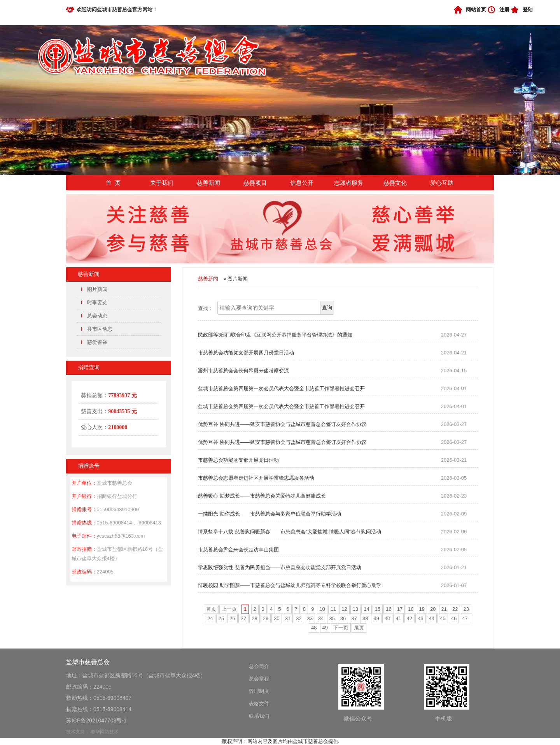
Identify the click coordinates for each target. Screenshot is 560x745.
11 (333, 609)
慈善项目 (255, 183)
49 (325, 628)
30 (276, 618)
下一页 (341, 628)
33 (310, 618)
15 (378, 609)
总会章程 (259, 679)
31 (288, 618)
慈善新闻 (208, 183)
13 (355, 609)
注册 (504, 10)
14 (366, 609)
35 (332, 618)
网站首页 (476, 10)
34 (321, 618)
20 (433, 609)
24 (210, 618)
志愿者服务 (349, 183)
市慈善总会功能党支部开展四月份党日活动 (246, 353)
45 (443, 618)
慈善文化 (395, 183)
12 (344, 609)
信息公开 (302, 183)
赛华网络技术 (105, 732)
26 (232, 618)
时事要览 (97, 302)
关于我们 (162, 183)
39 (376, 618)
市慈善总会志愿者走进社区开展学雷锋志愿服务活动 (256, 478)
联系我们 (259, 716)
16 (388, 609)
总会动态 (97, 316)
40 (387, 618)
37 (354, 618)
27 (243, 618)
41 (398, 618)
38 (365, 618)
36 (343, 618)
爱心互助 (442, 183)
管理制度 (259, 691)
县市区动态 (100, 329)
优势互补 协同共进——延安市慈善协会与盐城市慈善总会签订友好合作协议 (282, 424)
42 (409, 618)
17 (400, 609)
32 (299, 618)
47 (465, 618)
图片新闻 (97, 289)
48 (314, 628)
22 (455, 609)
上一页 (229, 609)
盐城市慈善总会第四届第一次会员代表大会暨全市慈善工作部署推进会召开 (281, 388)
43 (420, 618)
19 (422, 609)
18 (411, 609)
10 (322, 609)
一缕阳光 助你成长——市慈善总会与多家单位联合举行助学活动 (269, 514)
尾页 (359, 628)
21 (444, 609)
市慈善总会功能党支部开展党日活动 (238, 460)
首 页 (113, 183)
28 (254, 618)
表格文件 (259, 704)
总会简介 (259, 666)
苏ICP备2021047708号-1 (96, 720)
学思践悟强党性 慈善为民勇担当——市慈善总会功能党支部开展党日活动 (280, 567)
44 (432, 618)
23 (466, 609)
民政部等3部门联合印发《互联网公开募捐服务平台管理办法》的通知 (275, 335)
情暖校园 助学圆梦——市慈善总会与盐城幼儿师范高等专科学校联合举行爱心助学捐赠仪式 (290, 587)
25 (221, 618)
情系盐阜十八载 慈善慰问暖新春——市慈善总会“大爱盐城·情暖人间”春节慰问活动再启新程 (290, 533)
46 (454, 618)
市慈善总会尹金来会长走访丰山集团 (238, 550)
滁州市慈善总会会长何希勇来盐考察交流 (243, 371)
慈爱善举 (97, 342)
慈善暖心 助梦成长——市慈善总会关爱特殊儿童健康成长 (262, 496)
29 (266, 618)
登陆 (528, 10)
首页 (211, 609)
